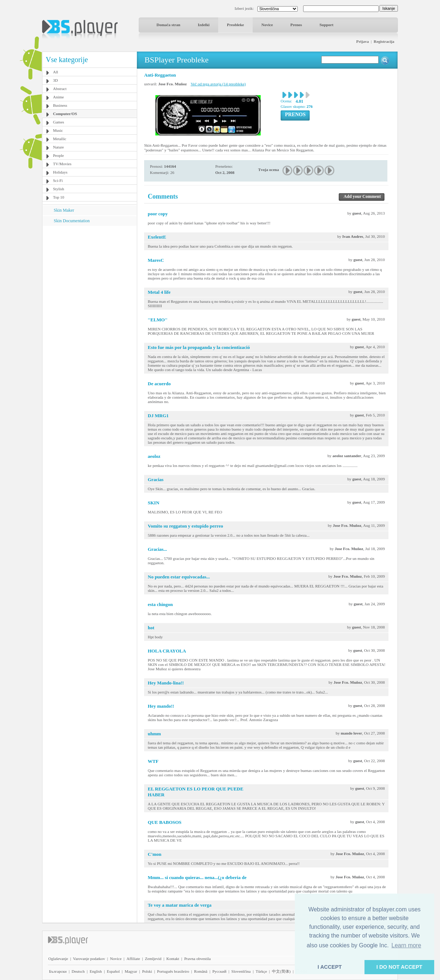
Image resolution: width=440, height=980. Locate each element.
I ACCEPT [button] (330, 967)
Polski (147, 971)
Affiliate (133, 959)
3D (55, 80)
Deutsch (78, 971)
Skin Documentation (72, 221)
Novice (267, 25)
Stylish (59, 189)
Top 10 (59, 197)
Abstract (60, 89)
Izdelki (204, 25)
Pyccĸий (219, 971)
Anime (58, 97)
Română (201, 971)
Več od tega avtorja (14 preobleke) (218, 84)
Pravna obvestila (197, 959)
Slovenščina (241, 971)
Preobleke (235, 25)
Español (113, 971)
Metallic (60, 139)
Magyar (131, 971)
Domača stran (168, 25)
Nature (58, 147)
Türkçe (261, 971)
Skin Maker (64, 210)
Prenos (296, 25)
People (58, 155)
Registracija (384, 41)
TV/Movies (62, 164)
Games (59, 122)
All (56, 72)
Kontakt (173, 959)
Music (58, 130)
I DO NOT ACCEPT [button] (400, 967)
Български (58, 971)
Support (327, 25)
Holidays (60, 172)
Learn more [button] (406, 945)
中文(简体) (281, 971)
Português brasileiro (173, 971)
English (96, 971)
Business (60, 105)
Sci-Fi (58, 180)
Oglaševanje (58, 959)
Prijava (362, 41)
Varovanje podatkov (89, 959)
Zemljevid (153, 959)
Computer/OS (65, 114)
